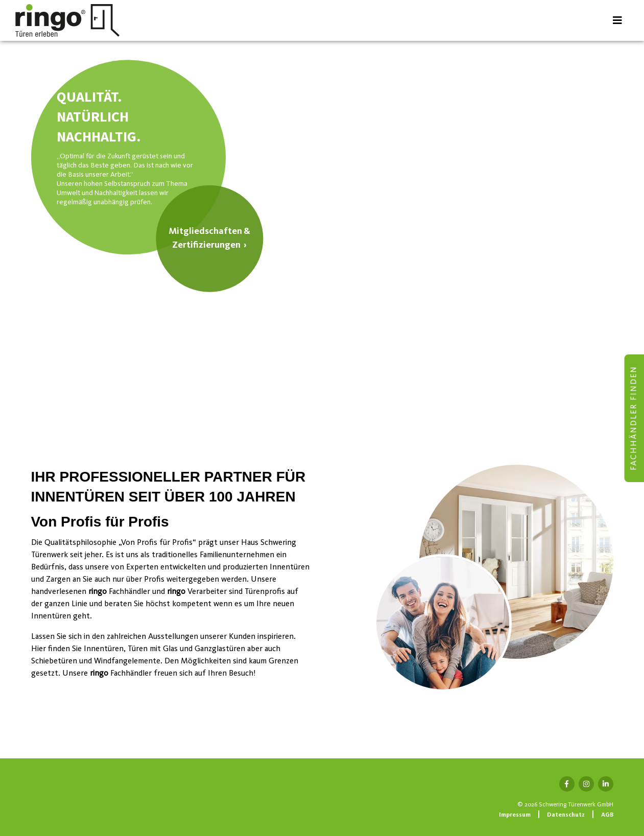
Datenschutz (566, 815)
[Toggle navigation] (617, 20)
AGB (607, 815)
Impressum (515, 815)
